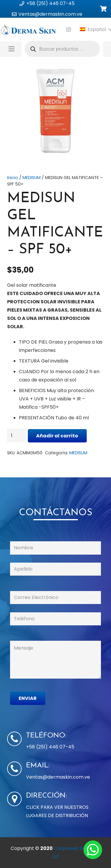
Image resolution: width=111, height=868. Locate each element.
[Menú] (12, 49)
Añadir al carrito (57, 436)
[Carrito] (104, 9)
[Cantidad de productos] (17, 436)
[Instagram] (69, 30)
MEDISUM (32, 178)
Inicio (13, 178)
